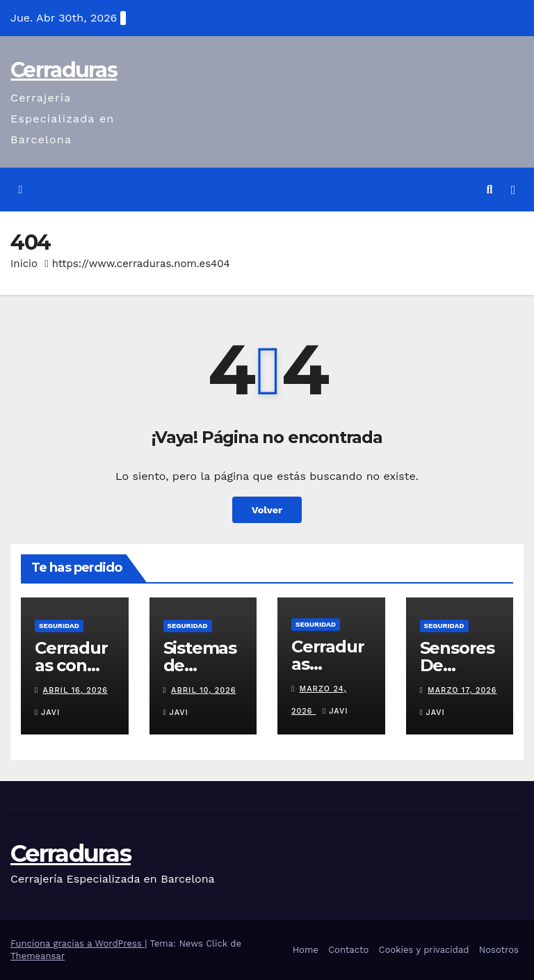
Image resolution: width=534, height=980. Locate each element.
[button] (490, 190)
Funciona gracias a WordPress (78, 943)
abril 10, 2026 (203, 690)
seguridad (59, 626)
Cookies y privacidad (424, 950)
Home (306, 950)
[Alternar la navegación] (513, 190)
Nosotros (499, 950)
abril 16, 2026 (75, 690)
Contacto (348, 950)
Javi (47, 713)
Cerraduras (64, 70)
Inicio (24, 264)
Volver (267, 510)
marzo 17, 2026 (462, 690)
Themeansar (38, 956)
